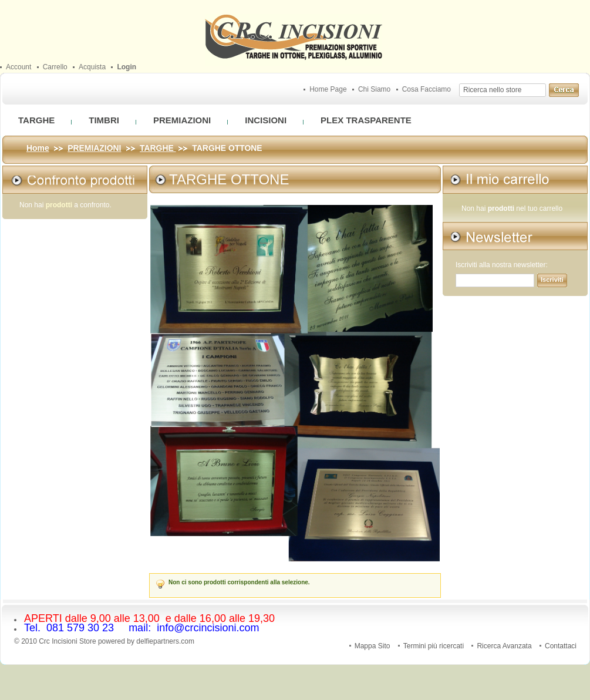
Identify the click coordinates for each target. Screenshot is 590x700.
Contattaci (561, 646)
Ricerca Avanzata (504, 646)
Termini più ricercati (434, 646)
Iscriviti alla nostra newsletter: (502, 265)
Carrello (55, 67)
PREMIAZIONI (94, 148)
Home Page (328, 89)
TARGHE (158, 148)
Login (127, 67)
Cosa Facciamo (427, 89)
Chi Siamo (374, 89)
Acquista (92, 67)
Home (38, 148)
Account (18, 67)
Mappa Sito (372, 646)
